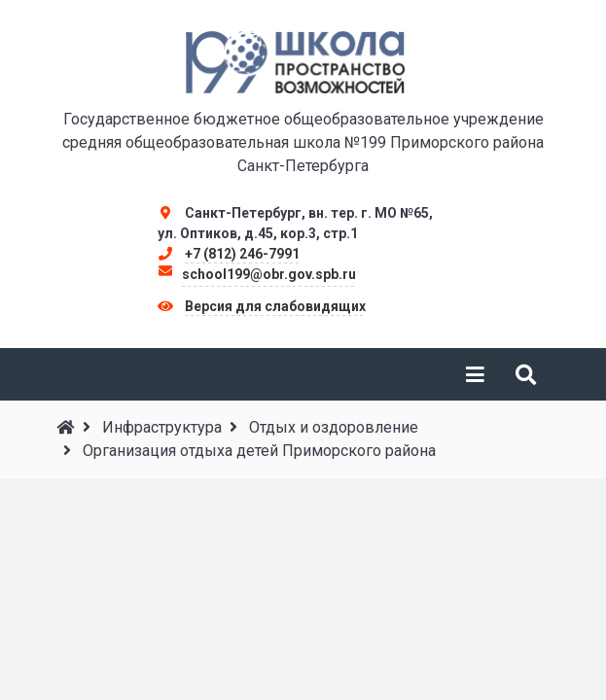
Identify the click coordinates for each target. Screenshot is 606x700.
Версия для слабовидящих (275, 306)
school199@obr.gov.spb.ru (269, 274)
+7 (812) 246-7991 (242, 254)
